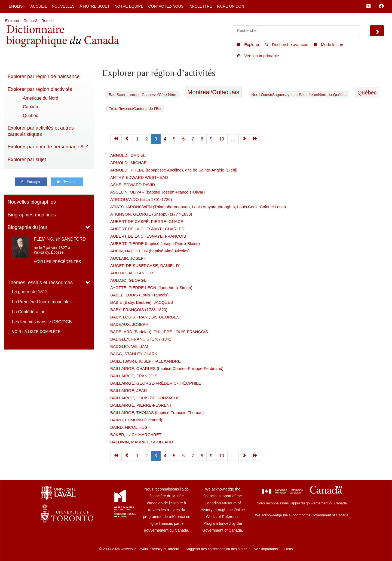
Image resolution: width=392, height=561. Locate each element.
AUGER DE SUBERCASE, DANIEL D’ (145, 266)
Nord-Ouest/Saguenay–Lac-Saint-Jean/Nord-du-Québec (299, 95)
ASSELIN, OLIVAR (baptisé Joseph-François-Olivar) (157, 192)
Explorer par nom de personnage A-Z (48, 147)
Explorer (12, 21)
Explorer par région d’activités (40, 89)
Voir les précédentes (57, 262)
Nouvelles (63, 6)
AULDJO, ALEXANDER (132, 273)
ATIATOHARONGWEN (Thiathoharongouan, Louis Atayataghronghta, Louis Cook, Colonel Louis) (198, 207)
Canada (30, 107)
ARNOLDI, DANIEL (128, 155)
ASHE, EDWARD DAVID (133, 185)
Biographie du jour (27, 227)
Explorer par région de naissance (44, 76)
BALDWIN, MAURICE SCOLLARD (142, 442)
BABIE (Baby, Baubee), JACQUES (142, 302)
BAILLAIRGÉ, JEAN (128, 390)
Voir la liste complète (36, 332)
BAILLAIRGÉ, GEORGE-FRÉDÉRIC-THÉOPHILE (156, 383)
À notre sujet (94, 6)
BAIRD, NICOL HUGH (130, 427)
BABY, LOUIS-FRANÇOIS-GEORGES (145, 317)
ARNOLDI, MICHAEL (130, 163)
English (17, 6)
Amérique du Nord (41, 98)
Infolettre (200, 6)
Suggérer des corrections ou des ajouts (216, 549)
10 (222, 139)
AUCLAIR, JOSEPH (128, 258)
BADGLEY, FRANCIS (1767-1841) (141, 339)
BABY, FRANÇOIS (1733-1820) (139, 310)
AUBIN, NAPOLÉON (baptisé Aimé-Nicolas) (150, 251)
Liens (288, 549)
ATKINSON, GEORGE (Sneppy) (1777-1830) (151, 214)
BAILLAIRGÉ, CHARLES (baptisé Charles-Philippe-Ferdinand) (167, 368)
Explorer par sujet (27, 160)
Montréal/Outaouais (213, 92)
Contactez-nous (166, 6)
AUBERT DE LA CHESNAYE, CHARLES (147, 229)
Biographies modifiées (32, 215)
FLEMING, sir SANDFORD (60, 239)
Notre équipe (129, 6)
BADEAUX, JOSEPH (129, 324)
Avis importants (266, 549)
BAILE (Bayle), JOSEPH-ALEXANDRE (145, 361)
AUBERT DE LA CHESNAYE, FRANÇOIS (148, 236)
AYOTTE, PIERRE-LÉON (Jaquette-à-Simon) (151, 288)
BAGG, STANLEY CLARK (134, 354)
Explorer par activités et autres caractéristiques (41, 131)
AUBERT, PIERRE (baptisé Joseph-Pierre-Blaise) (155, 243)
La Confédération (29, 312)
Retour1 (48, 21)
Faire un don (231, 6)
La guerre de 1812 (30, 292)
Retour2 (30, 21)
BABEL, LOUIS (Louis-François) (139, 295)
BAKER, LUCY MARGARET (136, 435)
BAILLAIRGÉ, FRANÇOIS (134, 376)
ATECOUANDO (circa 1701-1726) (141, 199)
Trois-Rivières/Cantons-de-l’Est (135, 109)
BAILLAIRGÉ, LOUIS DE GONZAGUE (145, 398)
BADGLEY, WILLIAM (129, 346)
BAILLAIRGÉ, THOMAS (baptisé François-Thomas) (157, 413)
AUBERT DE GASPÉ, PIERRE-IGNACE (147, 221)
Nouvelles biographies (32, 202)
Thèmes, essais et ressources (40, 283)
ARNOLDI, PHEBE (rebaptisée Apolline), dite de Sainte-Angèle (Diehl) (174, 170)
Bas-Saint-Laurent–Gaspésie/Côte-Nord (143, 95)
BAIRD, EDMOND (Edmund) (136, 420)
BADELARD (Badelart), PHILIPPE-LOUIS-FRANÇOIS (159, 332)
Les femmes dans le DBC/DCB (42, 322)
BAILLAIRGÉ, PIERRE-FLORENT (141, 405)
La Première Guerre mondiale (41, 302)
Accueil (39, 6)
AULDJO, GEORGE (128, 280)
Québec (30, 116)
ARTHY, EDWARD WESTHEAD (139, 177)
